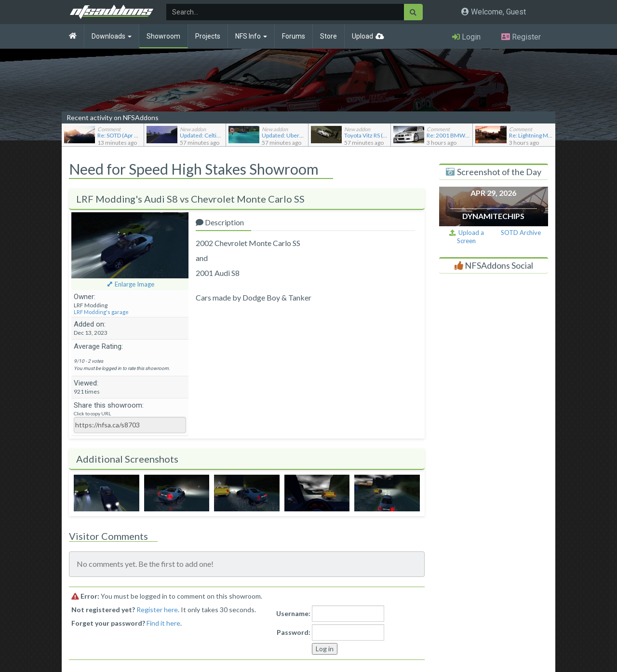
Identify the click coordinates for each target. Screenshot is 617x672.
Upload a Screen (467, 237)
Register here (157, 610)
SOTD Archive (521, 233)
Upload (362, 36)
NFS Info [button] (251, 36)
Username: (293, 613)
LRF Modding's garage (101, 312)
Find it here (163, 623)
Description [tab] (220, 222)
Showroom (163, 36)
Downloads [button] (112, 36)
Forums (294, 36)
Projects (208, 36)
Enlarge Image (134, 284)
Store (329, 36)
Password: (294, 632)
